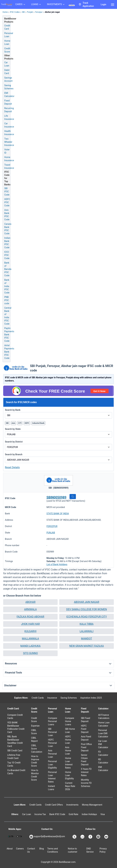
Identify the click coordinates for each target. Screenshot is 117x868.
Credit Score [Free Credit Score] (7, 50)
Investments (72, 805)
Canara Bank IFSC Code (8, 229)
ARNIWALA (30, 609)
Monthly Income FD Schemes (86, 783)
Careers (20, 849)
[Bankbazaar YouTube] (107, 837)
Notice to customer (73, 850)
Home (5, 12)
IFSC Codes (15, 12)
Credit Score (34, 720)
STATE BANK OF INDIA (58, 514)
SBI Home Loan (70, 731)
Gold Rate (73, 814)
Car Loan (7, 64)
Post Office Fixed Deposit (86, 747)
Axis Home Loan (68, 751)
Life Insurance (9, 117)
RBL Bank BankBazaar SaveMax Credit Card (15, 741)
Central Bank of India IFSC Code (8, 316)
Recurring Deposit (9, 110)
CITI (20, 423)
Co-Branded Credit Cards (16, 772)
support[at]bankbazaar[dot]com (47, 837)
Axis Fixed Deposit (86, 738)
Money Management (92, 805)
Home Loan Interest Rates (69, 763)
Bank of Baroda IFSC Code (8, 269)
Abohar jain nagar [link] (52, 12)
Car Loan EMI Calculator (103, 744)
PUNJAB (51, 533)
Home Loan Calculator (104, 724)
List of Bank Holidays (57, 564)
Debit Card (7, 72)
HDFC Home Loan (68, 740)
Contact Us (31, 850)
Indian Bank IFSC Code (7, 243)
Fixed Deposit (8, 102)
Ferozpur (39, 12)
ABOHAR (30, 602)
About (10, 849)
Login (103, 4)
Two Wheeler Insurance (9, 142)
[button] (73, 497)
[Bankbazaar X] (75, 837)
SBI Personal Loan (52, 732)
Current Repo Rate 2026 (70, 786)
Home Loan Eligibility (69, 775)
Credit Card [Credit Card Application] (7, 27)
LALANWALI (87, 631)
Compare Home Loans (70, 721)
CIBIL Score (34, 732)
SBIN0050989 (56, 497)
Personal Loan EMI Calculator (103, 733)
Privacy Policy (103, 850)
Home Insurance (9, 159)
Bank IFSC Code (57, 814)
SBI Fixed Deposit (86, 720)
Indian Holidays (89, 814)
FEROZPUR (52, 526)
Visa (103, 814)
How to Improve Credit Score (35, 761)
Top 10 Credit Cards (14, 764)
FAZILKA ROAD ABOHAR (30, 617)
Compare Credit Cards (15, 717)
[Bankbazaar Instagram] (99, 837)
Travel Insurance (9, 166)
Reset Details (12, 467)
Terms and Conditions (53, 850)
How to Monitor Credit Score (35, 775)
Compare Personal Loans (53, 721)
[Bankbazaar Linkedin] (83, 837)
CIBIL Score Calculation (37, 749)
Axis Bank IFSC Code (7, 215)
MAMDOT (87, 639)
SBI (23, 12)
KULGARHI (30, 631)
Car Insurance (9, 125)
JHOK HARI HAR (30, 624)
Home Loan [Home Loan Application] (7, 42)
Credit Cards (38, 698)
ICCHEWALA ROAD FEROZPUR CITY (87, 617)
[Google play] (11, 836)
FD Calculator (103, 753)
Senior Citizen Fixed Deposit (85, 760)
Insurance (52, 698)
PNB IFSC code (7, 300)
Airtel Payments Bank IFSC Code (9, 352)
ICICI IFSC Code (7, 255)
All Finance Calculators (104, 717)
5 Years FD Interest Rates (86, 772)
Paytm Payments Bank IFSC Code (9, 335)
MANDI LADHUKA (30, 646)
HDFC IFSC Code (7, 202)
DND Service (90, 850)
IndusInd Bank (38, 423)
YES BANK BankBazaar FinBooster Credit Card (16, 727)
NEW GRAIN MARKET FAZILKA (86, 646)
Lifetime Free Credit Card (14, 757)
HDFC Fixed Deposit (85, 729)
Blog (42, 849)
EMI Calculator (9, 95)
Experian (35, 726)
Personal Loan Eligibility (52, 765)
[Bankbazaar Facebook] (91, 837)
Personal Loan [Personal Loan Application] (9, 35)
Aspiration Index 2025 (91, 698)
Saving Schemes (9, 87)
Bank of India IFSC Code (7, 286)
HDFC (27, 423)
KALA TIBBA (87, 624)
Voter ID (7, 151)
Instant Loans (52, 788)
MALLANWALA (30, 639)
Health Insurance (9, 133)
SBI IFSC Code (7, 192)
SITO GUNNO (30, 653)
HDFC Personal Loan (52, 743)
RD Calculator (103, 761)
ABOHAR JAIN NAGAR (87, 602)
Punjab (30, 12)
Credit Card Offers (54, 805)
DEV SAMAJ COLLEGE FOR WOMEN (87, 609)
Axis (13, 423)
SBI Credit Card (15, 751)
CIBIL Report (34, 739)
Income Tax (40, 814)
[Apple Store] (19, 836)
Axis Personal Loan (52, 754)
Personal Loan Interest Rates (52, 777)
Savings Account (8, 79)
